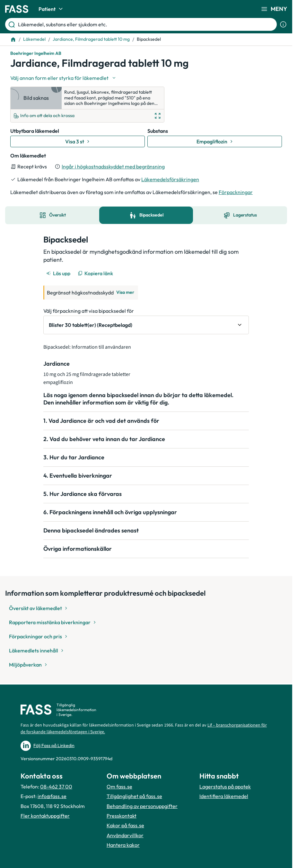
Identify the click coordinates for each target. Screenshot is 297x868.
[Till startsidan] (13, 39)
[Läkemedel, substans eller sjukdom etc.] (146, 24)
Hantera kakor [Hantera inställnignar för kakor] (123, 845)
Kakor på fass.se (125, 825)
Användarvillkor (125, 835)
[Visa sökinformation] (283, 24)
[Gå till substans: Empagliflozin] (215, 141)
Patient (52, 9)
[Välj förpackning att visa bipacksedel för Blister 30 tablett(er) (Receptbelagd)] (146, 325)
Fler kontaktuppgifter (45, 816)
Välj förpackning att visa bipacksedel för (89, 311)
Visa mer (125, 292)
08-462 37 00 (56, 787)
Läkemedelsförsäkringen (170, 179)
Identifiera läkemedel (224, 796)
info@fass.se (52, 796)
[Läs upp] (59, 273)
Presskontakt (122, 816)
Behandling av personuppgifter (142, 806)
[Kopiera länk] (96, 273)
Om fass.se (119, 787)
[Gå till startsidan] (17, 9)
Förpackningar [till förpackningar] (236, 192)
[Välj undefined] (64, 78)
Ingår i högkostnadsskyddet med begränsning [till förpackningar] (113, 166)
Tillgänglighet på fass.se (134, 796)
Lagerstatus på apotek (225, 787)
